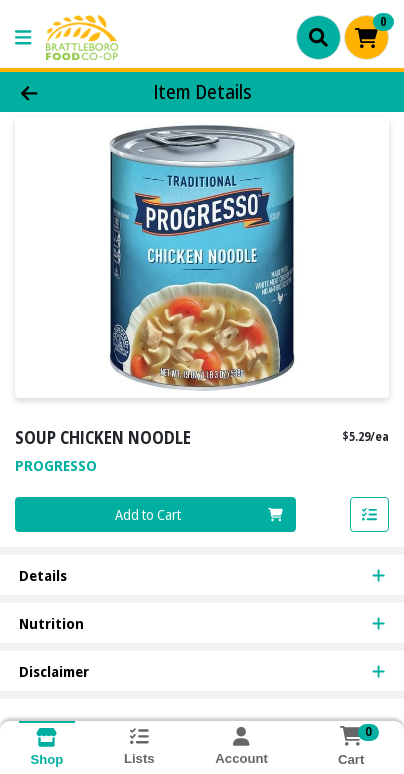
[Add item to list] (370, 515)
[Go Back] (62, 92)
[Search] (318, 37)
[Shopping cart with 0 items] (366, 37)
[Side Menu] (23, 37)
